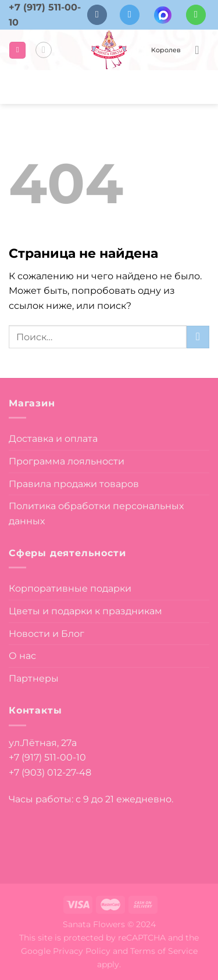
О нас (22, 656)
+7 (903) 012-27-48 (50, 772)
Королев (166, 50)
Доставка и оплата (53, 439)
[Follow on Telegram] (130, 15)
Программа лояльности (67, 461)
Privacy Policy (82, 951)
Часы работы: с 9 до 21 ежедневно (90, 799)
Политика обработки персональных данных (96, 514)
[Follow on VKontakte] (97, 15)
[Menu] (17, 50)
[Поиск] (44, 50)
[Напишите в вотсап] (196, 15)
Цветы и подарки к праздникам (85, 611)
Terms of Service (164, 951)
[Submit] (198, 337)
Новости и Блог (47, 634)
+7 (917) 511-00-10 (47, 757)
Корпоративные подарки (70, 588)
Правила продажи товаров (74, 484)
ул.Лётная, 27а (43, 743)
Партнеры (34, 678)
